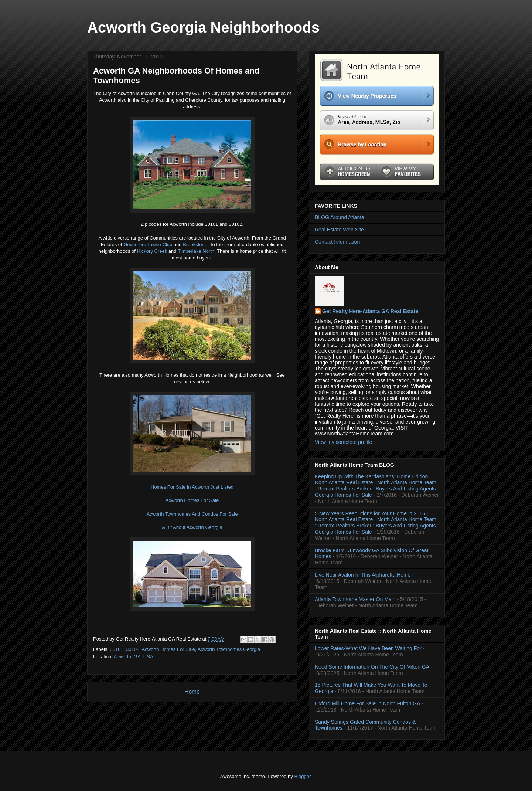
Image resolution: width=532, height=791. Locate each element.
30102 (133, 649)
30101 (117, 649)
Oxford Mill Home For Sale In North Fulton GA (367, 703)
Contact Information (337, 242)
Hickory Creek (152, 251)
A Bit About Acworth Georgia (192, 527)
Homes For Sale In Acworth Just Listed (192, 487)
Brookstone (195, 245)
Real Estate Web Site (339, 230)
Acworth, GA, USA (134, 657)
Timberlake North (196, 251)
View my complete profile (343, 442)
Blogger (302, 776)
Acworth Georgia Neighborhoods (203, 27)
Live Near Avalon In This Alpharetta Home (363, 575)
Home (192, 692)
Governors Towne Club (148, 245)
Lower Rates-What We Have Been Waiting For (368, 648)
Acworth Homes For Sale (192, 500)
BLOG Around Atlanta (340, 217)
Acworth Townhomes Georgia (229, 649)
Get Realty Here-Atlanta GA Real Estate (370, 311)
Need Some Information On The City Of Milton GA (372, 667)
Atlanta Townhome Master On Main (355, 599)
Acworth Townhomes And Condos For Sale (192, 514)
